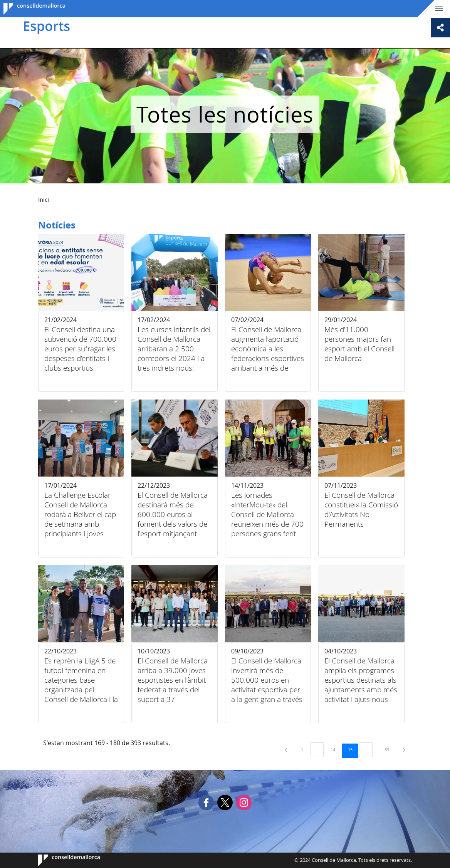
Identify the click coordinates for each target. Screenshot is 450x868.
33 (390, 749)
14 (336, 749)
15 (353, 749)
